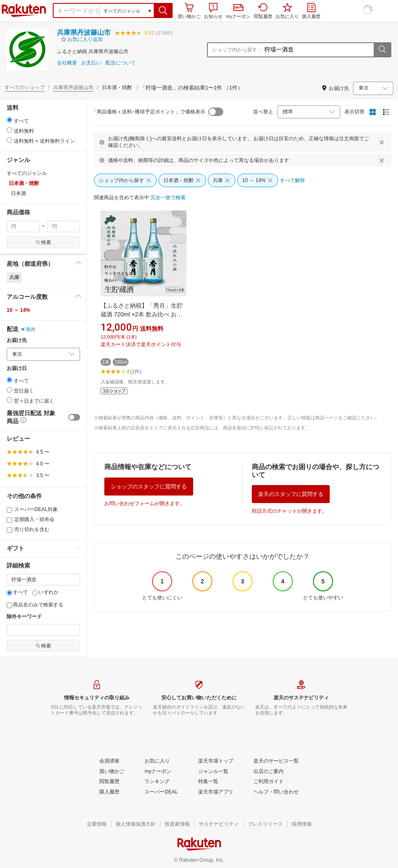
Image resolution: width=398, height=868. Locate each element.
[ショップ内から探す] (125, 180)
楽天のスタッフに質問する (291, 494)
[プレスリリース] (265, 824)
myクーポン (238, 12)
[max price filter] (64, 226)
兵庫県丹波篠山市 (84, 32)
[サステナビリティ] (219, 824)
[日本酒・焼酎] (182, 180)
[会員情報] (109, 761)
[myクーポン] (158, 772)
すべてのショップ (25, 87)
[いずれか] (35, 593)
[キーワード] (43, 580)
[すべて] (9, 593)
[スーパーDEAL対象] (9, 510)
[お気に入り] (157, 761)
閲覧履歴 (263, 11)
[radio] (9, 120)
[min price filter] (23, 226)
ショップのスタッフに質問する (149, 487)
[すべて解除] (292, 181)
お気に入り (287, 11)
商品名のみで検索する (35, 605)
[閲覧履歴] (109, 782)
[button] (163, 10)
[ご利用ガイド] (269, 782)
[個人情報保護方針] (136, 824)
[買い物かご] (112, 772)
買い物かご (189, 11)
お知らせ (213, 11)
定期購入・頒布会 (31, 519)
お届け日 (17, 369)
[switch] (74, 417)
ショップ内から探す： (237, 50)
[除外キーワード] (43, 630)
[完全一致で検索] (168, 198)
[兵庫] (222, 180)
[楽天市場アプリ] (216, 792)
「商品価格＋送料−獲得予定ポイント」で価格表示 (149, 112)
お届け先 (17, 340)
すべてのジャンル (27, 173)
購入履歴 (311, 11)
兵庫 (14, 277)
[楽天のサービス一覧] (276, 761)
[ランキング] (157, 782)
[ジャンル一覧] (213, 772)
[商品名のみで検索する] (9, 605)
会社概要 (67, 63)
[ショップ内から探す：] (318, 50)
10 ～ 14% (18, 310)
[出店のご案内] (269, 772)
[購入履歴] (109, 792)
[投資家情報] (177, 824)
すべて (17, 592)
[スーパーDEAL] (161, 792)
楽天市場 (24, 10)
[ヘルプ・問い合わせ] (276, 792)
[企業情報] (97, 824)
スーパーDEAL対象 (32, 509)
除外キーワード (24, 617)
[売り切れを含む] (9, 530)
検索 (43, 242)
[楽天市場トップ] (216, 761)
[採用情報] (302, 824)
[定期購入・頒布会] (9, 520)
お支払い (91, 63)
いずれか (45, 592)
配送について (121, 63)
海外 (28, 329)
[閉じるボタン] (383, 142)
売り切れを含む (28, 529)
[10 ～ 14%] (258, 180)
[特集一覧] (208, 782)
